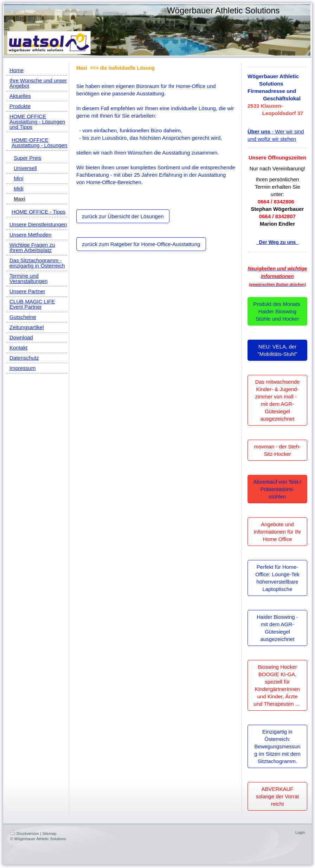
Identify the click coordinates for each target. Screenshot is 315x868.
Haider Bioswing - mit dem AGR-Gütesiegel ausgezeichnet (277, 628)
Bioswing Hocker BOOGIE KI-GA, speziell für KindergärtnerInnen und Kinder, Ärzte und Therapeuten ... (278, 685)
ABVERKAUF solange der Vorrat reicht (278, 796)
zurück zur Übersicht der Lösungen (123, 216)
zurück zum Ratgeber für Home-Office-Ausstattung (141, 244)
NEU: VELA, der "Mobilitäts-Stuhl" (277, 350)
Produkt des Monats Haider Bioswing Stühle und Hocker (277, 311)
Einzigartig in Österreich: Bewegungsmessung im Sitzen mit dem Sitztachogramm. (277, 746)
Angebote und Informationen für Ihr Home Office (277, 532)
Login (300, 832)
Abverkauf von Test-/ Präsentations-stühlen (277, 489)
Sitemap (49, 834)
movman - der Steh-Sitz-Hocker (278, 450)
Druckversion (25, 834)
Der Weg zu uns (277, 242)
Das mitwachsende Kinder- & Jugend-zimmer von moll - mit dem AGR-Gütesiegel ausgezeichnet (278, 400)
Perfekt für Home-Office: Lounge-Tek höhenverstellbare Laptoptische (277, 578)
